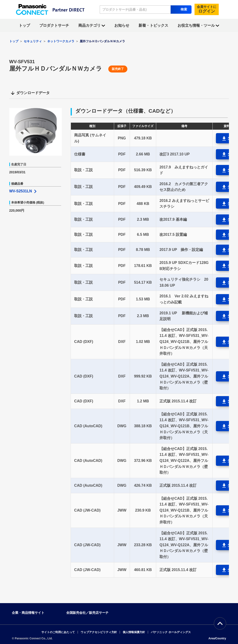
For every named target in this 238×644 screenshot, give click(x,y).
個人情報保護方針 (134, 632)
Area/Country (217, 638)
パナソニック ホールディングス (171, 632)
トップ (24, 25)
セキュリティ (33, 41)
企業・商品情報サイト (28, 613)
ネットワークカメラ (61, 41)
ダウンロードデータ (30, 93)
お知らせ (122, 25)
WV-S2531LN (24, 191)
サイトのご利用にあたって (58, 632)
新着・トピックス (153, 25)
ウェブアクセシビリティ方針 (99, 632)
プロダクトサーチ (54, 25)
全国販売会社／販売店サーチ (87, 613)
